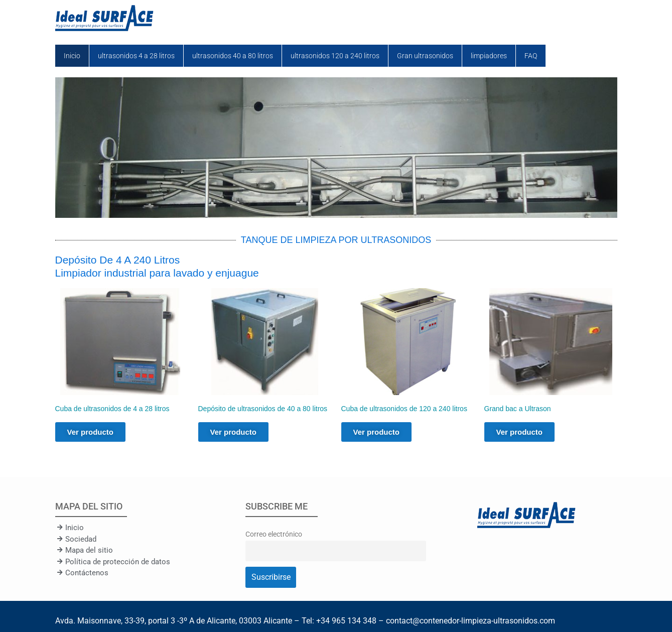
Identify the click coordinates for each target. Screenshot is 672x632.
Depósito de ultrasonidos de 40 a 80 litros (263, 409)
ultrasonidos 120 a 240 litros (335, 56)
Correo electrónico (274, 534)
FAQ (531, 56)
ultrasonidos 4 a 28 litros (136, 56)
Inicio (72, 56)
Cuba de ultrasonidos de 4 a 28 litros (112, 409)
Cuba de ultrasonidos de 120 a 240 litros (404, 409)
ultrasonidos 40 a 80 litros (233, 56)
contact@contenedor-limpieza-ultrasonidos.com (471, 621)
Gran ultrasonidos (425, 56)
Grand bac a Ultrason (518, 409)
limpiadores (489, 56)
